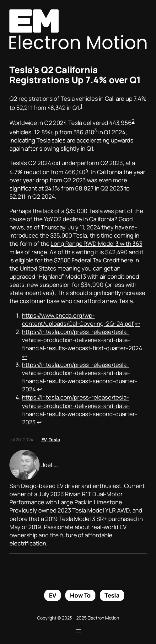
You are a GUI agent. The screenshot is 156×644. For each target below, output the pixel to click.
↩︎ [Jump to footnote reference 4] (39, 422)
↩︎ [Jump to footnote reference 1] (137, 324)
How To (80, 595)
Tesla (54, 440)
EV (44, 440)
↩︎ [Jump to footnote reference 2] (24, 357)
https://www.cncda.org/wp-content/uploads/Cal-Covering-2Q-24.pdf (78, 319)
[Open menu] (78, 631)
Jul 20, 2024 (21, 440)
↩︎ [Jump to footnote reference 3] (40, 389)
